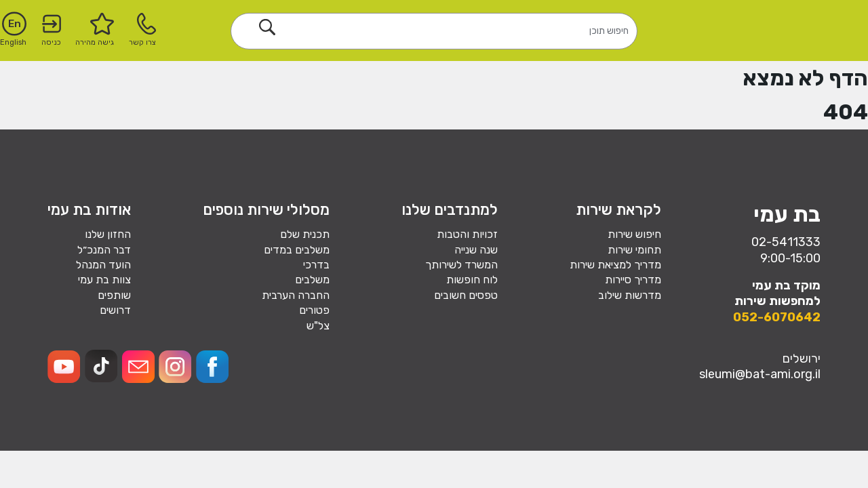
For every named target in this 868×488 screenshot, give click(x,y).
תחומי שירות (634, 250)
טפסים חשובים (466, 295)
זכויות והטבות (467, 234)
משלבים (312, 280)
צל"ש (318, 326)
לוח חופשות (472, 280)
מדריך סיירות (633, 280)
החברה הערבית (296, 295)
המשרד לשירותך (461, 265)
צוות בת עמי (104, 280)
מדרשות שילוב (630, 295)
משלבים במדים (297, 250)
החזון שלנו (108, 234)
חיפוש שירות (634, 234)
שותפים (114, 295)
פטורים (314, 310)
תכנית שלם (305, 234)
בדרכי (316, 265)
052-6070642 (777, 317)
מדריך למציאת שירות (615, 265)
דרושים (115, 310)
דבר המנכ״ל (104, 250)
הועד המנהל (103, 265)
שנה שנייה (476, 250)
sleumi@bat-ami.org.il (760, 374)
